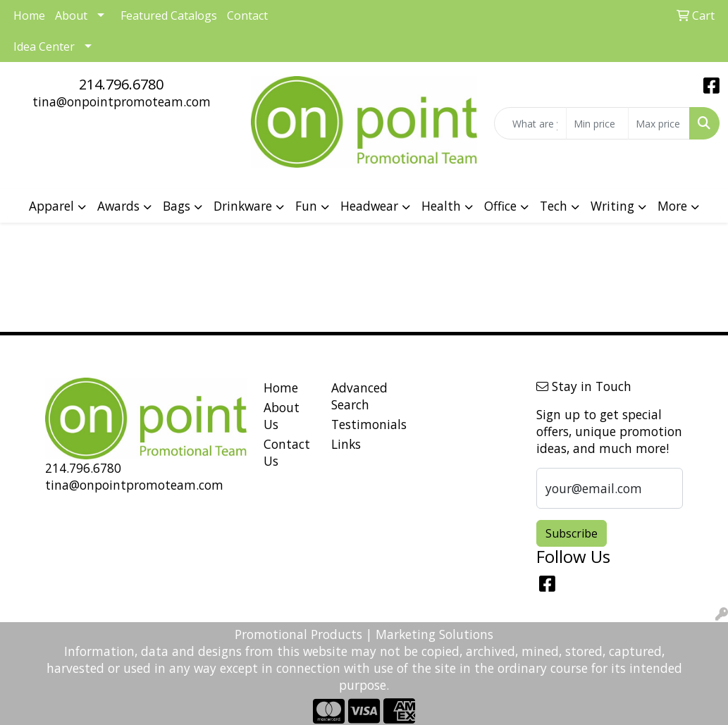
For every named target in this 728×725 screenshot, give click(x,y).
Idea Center (44, 47)
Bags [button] (177, 206)
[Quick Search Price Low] (597, 123)
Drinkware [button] (243, 206)
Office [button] (500, 206)
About (71, 16)
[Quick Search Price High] (659, 123)
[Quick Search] (530, 123)
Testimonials (357, 424)
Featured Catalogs (169, 16)
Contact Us (287, 452)
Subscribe (572, 533)
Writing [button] (612, 206)
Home (281, 388)
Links (346, 444)
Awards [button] (118, 206)
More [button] (672, 206)
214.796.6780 (121, 84)
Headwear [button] (369, 206)
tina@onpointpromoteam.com (122, 101)
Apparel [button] (51, 206)
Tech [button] (554, 206)
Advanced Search (357, 396)
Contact (247, 16)
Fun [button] (306, 206)
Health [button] (441, 206)
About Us (282, 416)
